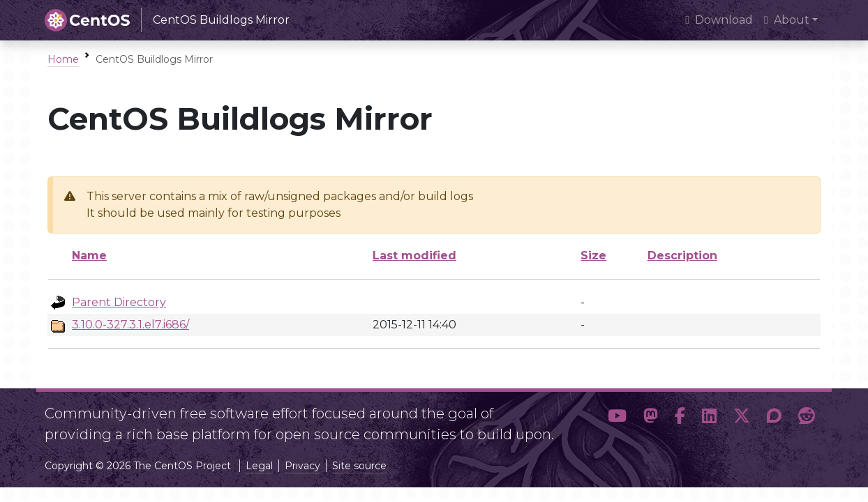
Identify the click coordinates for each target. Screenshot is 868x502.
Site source (359, 466)
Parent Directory (119, 302)
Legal (259, 466)
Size (593, 256)
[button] (617, 418)
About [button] (787, 20)
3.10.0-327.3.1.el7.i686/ (130, 325)
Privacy (302, 466)
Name (89, 256)
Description (682, 256)
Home (63, 59)
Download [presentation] (719, 20)
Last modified (414, 256)
